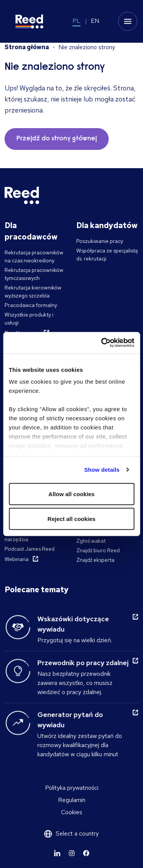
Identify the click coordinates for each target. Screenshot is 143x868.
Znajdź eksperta (95, 560)
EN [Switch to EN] (95, 21)
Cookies (72, 812)
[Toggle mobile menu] (128, 21)
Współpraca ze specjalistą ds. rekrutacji (107, 255)
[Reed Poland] (29, 21)
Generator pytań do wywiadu (70, 720)
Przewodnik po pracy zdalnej (83, 663)
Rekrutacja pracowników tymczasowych (34, 274)
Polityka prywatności (72, 788)
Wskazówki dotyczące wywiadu (73, 624)
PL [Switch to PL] (76, 21)
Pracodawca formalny (31, 305)
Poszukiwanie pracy (100, 241)
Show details (102, 470)
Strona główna (27, 47)
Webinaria (17, 559)
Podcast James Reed (30, 549)
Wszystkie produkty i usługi (29, 319)
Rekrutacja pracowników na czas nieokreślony (34, 256)
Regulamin (72, 800)
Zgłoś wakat (91, 541)
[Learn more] (57, 853)
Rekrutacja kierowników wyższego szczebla (33, 292)
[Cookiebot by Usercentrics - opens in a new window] (102, 343)
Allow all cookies (71, 494)
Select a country (77, 833)
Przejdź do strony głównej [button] (57, 139)
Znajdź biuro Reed (98, 550)
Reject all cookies (72, 519)
